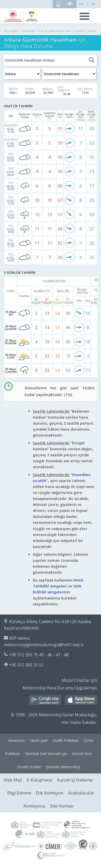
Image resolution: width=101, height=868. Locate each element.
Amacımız (16, 740)
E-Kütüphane (39, 780)
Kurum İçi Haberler (75, 780)
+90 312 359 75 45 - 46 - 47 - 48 (39, 655)
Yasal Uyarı (39, 740)
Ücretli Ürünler (29, 767)
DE (94, 4)
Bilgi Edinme (19, 793)
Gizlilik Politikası (66, 740)
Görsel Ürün (82, 754)
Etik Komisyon (50, 793)
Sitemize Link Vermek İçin (46, 754)
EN (81, 4)
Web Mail (13, 780)
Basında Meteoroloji (63, 767)
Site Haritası (62, 806)
